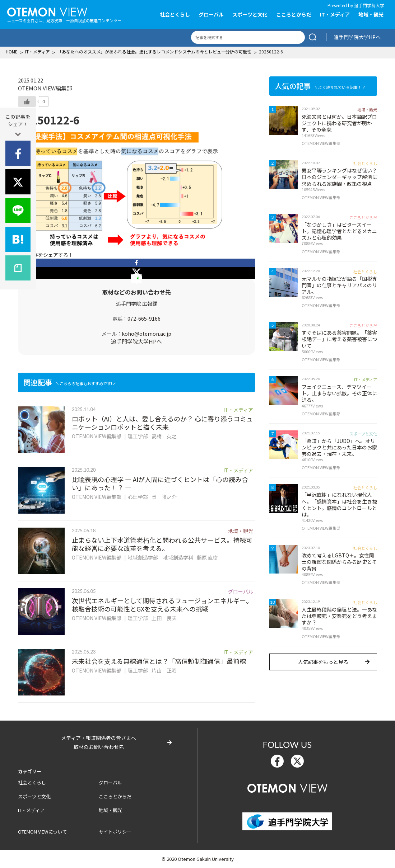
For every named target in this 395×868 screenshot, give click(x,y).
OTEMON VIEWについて (42, 832)
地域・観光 (371, 14)
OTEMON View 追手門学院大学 (47, 11)
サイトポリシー (115, 832)
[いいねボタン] (27, 102)
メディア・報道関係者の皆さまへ (99, 743)
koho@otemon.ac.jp (147, 334)
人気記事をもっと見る (323, 662)
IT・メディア (335, 14)
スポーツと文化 (250, 14)
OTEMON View (287, 787)
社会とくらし (175, 14)
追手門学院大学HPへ (357, 37)
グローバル (211, 14)
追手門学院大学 (369, 5)
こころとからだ (294, 14)
